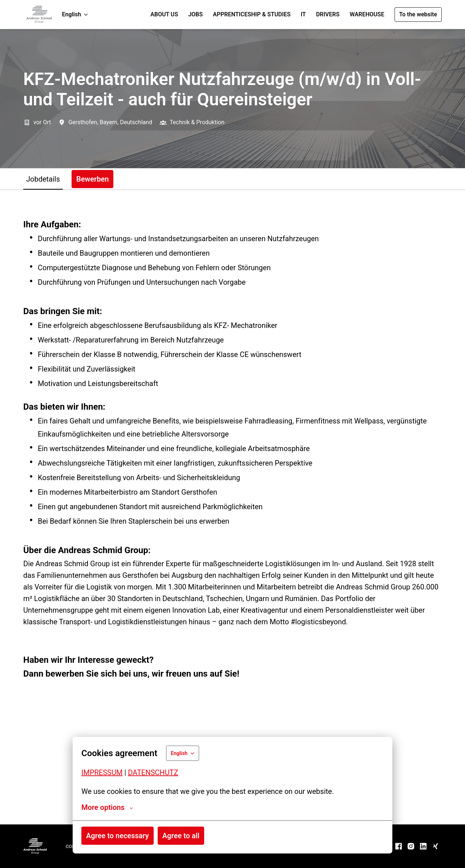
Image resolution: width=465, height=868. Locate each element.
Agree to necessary (118, 836)
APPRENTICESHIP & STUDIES (252, 14)
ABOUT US (164, 14)
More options (107, 807)
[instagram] (411, 846)
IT (303, 14)
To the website (418, 14)
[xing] (436, 846)
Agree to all (181, 836)
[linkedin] (423, 846)
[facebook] (399, 846)
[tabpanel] (232, 507)
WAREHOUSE (367, 14)
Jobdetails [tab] (43, 179)
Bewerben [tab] (92, 179)
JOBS (195, 14)
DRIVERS (328, 14)
